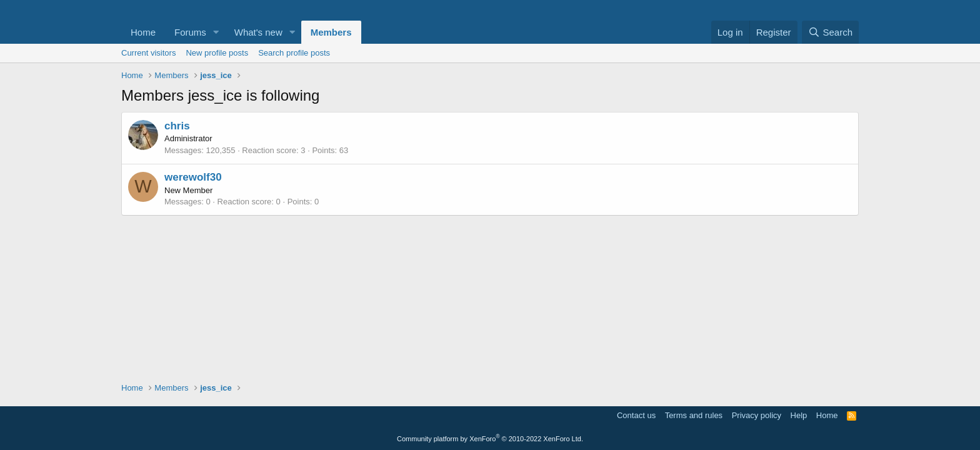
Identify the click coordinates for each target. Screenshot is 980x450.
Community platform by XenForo (490, 439)
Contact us (636, 415)
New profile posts (217, 53)
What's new (258, 32)
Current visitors (148, 53)
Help (799, 415)
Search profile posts (294, 53)
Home (143, 32)
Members (331, 32)
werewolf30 (193, 177)
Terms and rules (694, 415)
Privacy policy (757, 415)
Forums (190, 32)
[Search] (830, 32)
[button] (216, 32)
